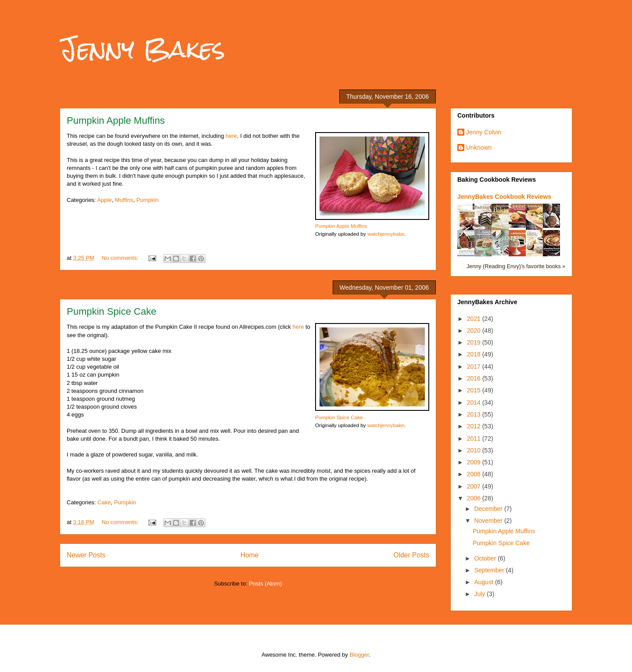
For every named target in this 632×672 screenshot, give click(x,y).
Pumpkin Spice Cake (111, 311)
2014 (475, 402)
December (489, 509)
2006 (475, 498)
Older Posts (411, 555)
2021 (475, 319)
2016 (475, 378)
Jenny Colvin (484, 132)
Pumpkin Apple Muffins (116, 120)
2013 (475, 414)
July (480, 594)
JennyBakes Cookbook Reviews (504, 197)
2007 (475, 486)
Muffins (124, 200)
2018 (475, 354)
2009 (475, 462)
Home (250, 555)
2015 (475, 390)
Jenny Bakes (142, 49)
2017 (475, 367)
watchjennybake (386, 234)
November (489, 521)
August (484, 582)
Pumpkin (148, 200)
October (486, 558)
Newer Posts (86, 555)
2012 (475, 426)
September (490, 570)
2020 (475, 331)
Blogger (359, 655)
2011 (475, 438)
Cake (104, 502)
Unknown (479, 147)
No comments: (121, 258)
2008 (475, 474)
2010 (475, 450)
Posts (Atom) (265, 584)
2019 (475, 342)
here (231, 136)
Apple (104, 200)
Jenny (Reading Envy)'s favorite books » (516, 266)
